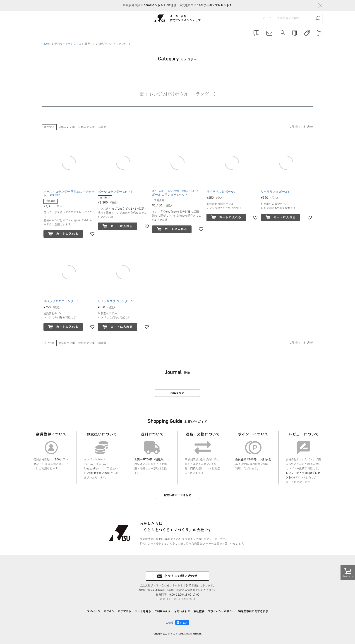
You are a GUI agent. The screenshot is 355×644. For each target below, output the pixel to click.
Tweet (168, 623)
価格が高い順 (86, 127)
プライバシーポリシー (221, 611)
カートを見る (143, 611)
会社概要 (199, 611)
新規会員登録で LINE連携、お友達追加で (177, 5)
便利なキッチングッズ (68, 44)
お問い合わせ (182, 611)
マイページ (94, 611)
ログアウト (125, 611)
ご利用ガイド (162, 611)
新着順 (102, 127)
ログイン (109, 611)
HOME (47, 44)
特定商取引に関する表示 (253, 611)
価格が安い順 (67, 127)
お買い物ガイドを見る (178, 495)
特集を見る (178, 393)
